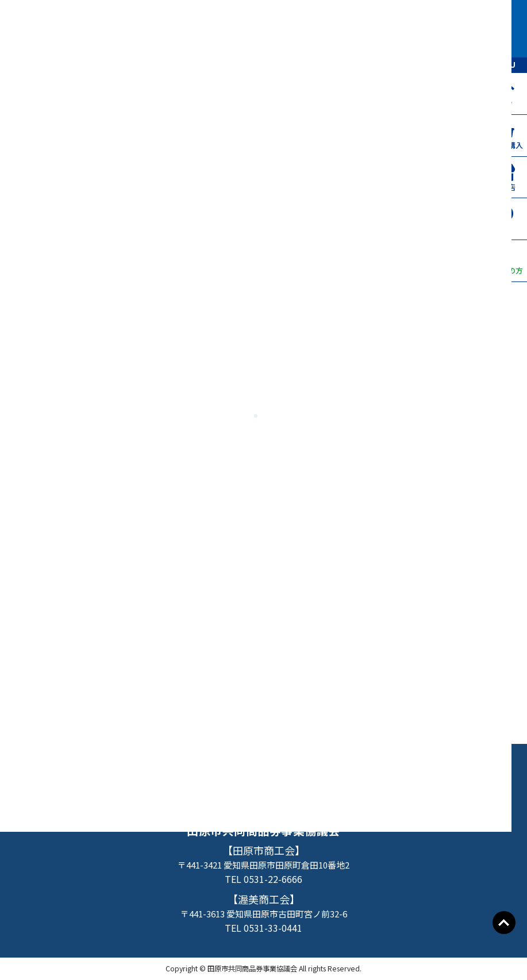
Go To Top (504, 923)
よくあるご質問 (457, 767)
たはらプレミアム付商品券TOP (105, 767)
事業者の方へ (263, 788)
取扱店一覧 (361, 767)
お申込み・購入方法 (255, 767)
